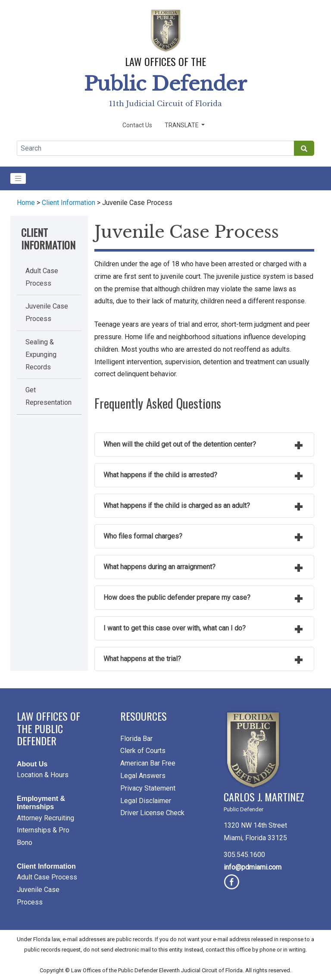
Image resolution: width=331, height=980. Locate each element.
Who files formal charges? (143, 536)
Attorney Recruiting (45, 818)
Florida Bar (136, 739)
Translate (182, 125)
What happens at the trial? (142, 659)
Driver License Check (152, 813)
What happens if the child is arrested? (160, 475)
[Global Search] (156, 148)
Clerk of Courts (143, 751)
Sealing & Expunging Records (41, 355)
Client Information (69, 203)
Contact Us (137, 125)
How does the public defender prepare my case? (177, 597)
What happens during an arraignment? (159, 567)
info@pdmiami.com (253, 867)
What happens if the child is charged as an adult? (177, 506)
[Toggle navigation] (18, 179)
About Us (32, 764)
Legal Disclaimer (146, 801)
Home (26, 203)
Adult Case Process (47, 877)
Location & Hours (43, 775)
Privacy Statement (148, 788)
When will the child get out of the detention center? (180, 444)
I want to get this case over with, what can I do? (175, 628)
